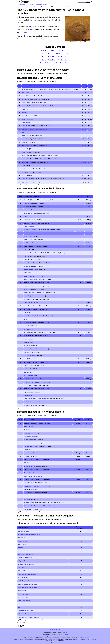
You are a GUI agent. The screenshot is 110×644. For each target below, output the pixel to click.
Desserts (25, 32)
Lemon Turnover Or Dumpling (33, 476)
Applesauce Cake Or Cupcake (33, 392)
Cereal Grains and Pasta (25, 558)
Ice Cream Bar (28, 369)
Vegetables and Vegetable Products (28, 617)
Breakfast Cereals (23, 551)
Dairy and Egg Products (25, 561)
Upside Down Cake (29, 220)
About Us (58, 629)
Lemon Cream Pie (29, 453)
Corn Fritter (27, 313)
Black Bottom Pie (29, 243)
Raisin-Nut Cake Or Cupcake (32, 402)
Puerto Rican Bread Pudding (32, 293)
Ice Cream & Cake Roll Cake (32, 349)
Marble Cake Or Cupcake (31, 269)
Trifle (25, 319)
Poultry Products (23, 594)
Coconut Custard (27, 126)
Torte (25, 450)
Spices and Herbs (23, 614)
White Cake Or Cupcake (31, 213)
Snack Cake (25, 156)
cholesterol (29, 29)
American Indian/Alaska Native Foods (29, 534)
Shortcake (25, 182)
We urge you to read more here (82, 638)
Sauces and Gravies (24, 601)
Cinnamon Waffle (29, 226)
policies (69, 631)
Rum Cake (27, 296)
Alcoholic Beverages (24, 531)
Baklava (26, 496)
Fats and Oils (22, 571)
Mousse (24, 119)
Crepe (23, 139)
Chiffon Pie (25, 116)
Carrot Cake (25, 149)
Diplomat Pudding (27, 106)
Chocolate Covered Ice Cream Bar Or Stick (36, 399)
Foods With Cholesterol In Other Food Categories (55, 63)
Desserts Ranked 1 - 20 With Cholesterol (55, 54)
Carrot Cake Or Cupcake (31, 385)
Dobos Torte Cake (29, 503)
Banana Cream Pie (29, 473)
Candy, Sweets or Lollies (25, 554)
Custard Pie (27, 440)
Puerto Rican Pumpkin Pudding (33, 316)
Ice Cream (25, 169)
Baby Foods (21, 538)
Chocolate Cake (26, 152)
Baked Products (23, 541)
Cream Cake (27, 203)
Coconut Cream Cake (28, 179)
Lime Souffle (25, 93)
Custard (24, 103)
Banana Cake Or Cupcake (31, 382)
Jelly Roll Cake (28, 372)
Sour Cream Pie (28, 376)
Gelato (24, 166)
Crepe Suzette (26, 122)
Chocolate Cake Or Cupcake (32, 253)
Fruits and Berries (23, 578)
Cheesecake (27, 430)
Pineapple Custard (27, 99)
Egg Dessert (25, 89)
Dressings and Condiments (26, 564)
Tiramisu (24, 113)
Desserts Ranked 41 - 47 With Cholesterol (55, 60)
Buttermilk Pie (28, 395)
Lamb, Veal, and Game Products (27, 581)
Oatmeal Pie (27, 273)
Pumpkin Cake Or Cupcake (32, 446)
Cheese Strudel (28, 339)
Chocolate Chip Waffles (31, 303)
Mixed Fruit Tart (28, 506)
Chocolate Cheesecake (31, 436)
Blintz (23, 175)
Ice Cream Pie (28, 456)
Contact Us (53, 629)
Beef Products (22, 544)
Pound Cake (25, 96)
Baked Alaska (28, 463)
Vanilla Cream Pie (29, 329)
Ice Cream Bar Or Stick (30, 230)
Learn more (78, 7)
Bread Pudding (28, 426)
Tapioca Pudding (29, 276)
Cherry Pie (27, 499)
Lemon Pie (27, 266)
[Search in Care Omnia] (82, 2)
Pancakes (27, 443)
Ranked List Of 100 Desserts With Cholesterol (55, 51)
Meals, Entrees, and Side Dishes (27, 587)
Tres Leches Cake (29, 210)
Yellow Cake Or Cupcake (31, 279)
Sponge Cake (26, 136)
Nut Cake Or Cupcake (30, 286)
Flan (23, 132)
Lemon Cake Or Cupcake (31, 263)
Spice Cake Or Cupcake (31, 405)
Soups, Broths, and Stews (26, 611)
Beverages (21, 548)
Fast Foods (21, 568)
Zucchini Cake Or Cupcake (32, 359)
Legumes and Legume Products (27, 584)
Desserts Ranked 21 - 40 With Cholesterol (55, 57)
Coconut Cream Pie (30, 466)
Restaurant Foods (23, 597)
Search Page (40, 39)
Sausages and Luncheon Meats (27, 604)
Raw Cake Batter (29, 352)
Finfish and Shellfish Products (27, 574)
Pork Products (22, 591)
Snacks (20, 607)
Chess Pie (25, 109)
